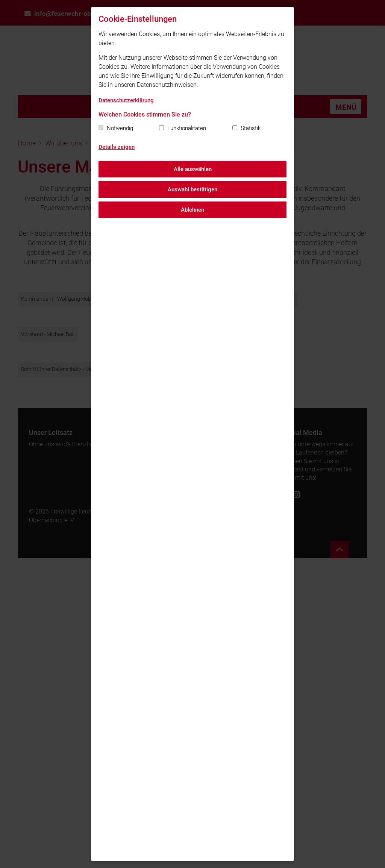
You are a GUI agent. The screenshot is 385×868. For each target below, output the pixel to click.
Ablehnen (192, 210)
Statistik (251, 128)
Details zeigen (117, 147)
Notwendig (120, 128)
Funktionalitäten (187, 128)
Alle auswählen (193, 169)
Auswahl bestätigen (192, 189)
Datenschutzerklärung (126, 100)
